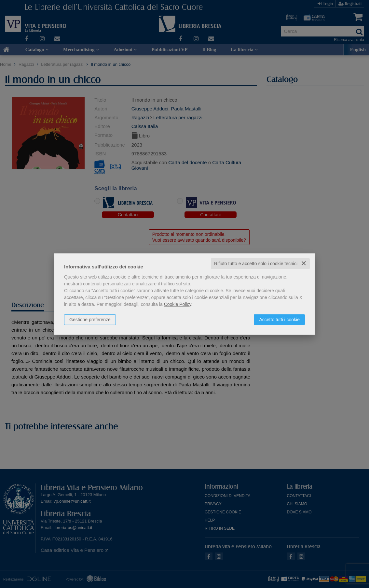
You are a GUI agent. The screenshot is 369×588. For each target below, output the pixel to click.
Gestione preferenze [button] (90, 320)
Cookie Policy (178, 304)
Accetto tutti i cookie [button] (279, 320)
